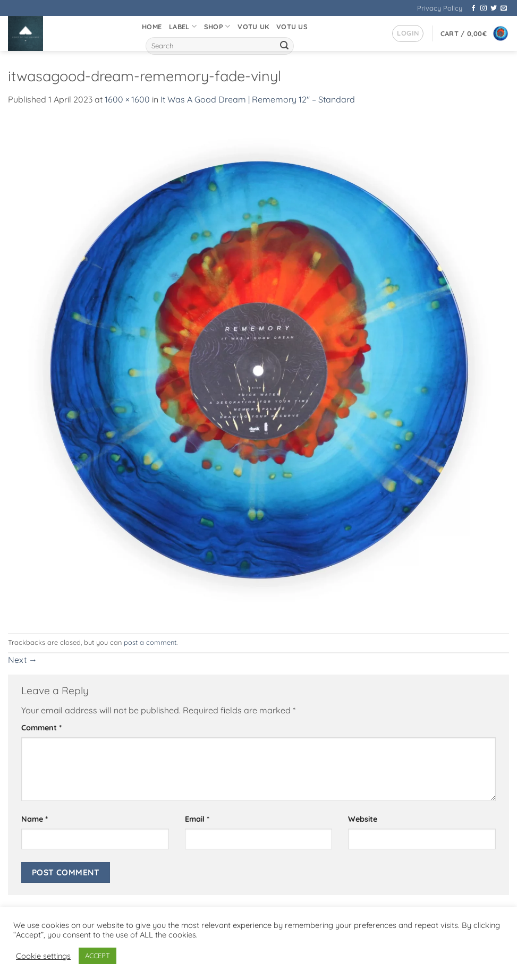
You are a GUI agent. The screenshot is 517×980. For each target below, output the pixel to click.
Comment (41, 728)
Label (183, 26)
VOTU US (292, 27)
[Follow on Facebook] (473, 8)
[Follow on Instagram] (484, 8)
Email (197, 819)
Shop (217, 26)
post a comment (150, 642)
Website (363, 819)
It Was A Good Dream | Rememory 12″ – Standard (258, 99)
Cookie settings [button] (43, 956)
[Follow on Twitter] (494, 8)
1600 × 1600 (127, 99)
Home (152, 27)
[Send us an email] (504, 8)
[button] (408, 33)
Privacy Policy (440, 8)
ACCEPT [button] (98, 956)
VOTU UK (253, 27)
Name (35, 819)
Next (23, 660)
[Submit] (284, 46)
